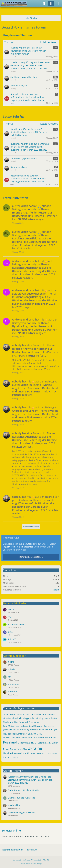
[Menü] (58, 4)
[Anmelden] (51, 4)
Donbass (51, 715)
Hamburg (25, 729)
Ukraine (35, 748)
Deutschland (40, 715)
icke (10, 677)
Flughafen (8, 722)
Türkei (20, 749)
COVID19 (28, 715)
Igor (55, 730)
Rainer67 (12, 639)
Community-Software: (31, 860)
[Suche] (44, 4)
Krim (34, 734)
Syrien (55, 743)
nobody (11, 669)
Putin (53, 737)
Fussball (23, 722)
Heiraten (49, 729)
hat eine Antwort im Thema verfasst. (35, 350)
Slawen (34, 743)
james (11, 632)
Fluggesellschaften (48, 718)
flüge (16, 722)
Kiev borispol (9, 734)
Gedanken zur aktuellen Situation (24, 790)
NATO (41, 737)
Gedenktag (34, 722)
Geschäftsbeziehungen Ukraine (16, 726)
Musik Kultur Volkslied (14, 737)
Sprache (42, 743)
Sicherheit (23, 743)
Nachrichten (31, 737)
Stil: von (31, 864)
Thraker (6, 749)
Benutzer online (11, 831)
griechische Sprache (11, 730)
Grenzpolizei (49, 726)
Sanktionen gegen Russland (24, 158)
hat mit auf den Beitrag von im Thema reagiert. (35, 213)
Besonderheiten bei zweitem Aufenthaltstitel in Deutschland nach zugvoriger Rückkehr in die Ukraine (28, 179)
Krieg (27, 734)
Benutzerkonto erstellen (31, 557)
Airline (12, 715)
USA (49, 753)
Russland (10, 742)
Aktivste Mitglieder (14, 656)
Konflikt (20, 734)
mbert (11, 662)
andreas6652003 (16, 624)
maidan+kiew (14, 805)
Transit (13, 749)
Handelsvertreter (37, 730)
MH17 (39, 734)
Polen (47, 737)
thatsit (56, 590)
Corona (19, 715)
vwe (10, 617)
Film (14, 718)
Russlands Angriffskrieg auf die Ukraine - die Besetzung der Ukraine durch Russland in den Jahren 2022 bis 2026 (30, 147)
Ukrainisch (41, 753)
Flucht (19, 718)
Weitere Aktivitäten (31, 527)
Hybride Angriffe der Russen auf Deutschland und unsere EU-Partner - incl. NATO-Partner (29, 132)
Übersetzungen (11, 757)
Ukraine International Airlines (19, 753)
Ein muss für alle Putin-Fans (21, 798)
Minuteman (13, 684)
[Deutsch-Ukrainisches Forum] (14, 4)
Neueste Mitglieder (15, 603)
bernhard (12, 692)
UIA (25, 749)
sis (29, 743)
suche (49, 743)
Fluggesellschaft (31, 718)
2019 (5, 715)
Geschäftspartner (36, 726)
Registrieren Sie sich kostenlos (18, 547)
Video (54, 753)
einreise (7, 718)
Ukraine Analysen (19, 167)
